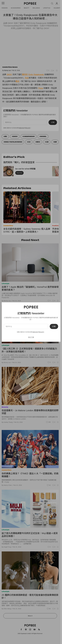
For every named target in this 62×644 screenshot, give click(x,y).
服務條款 (35, 332)
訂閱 (54, 326)
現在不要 (31, 337)
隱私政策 (41, 332)
